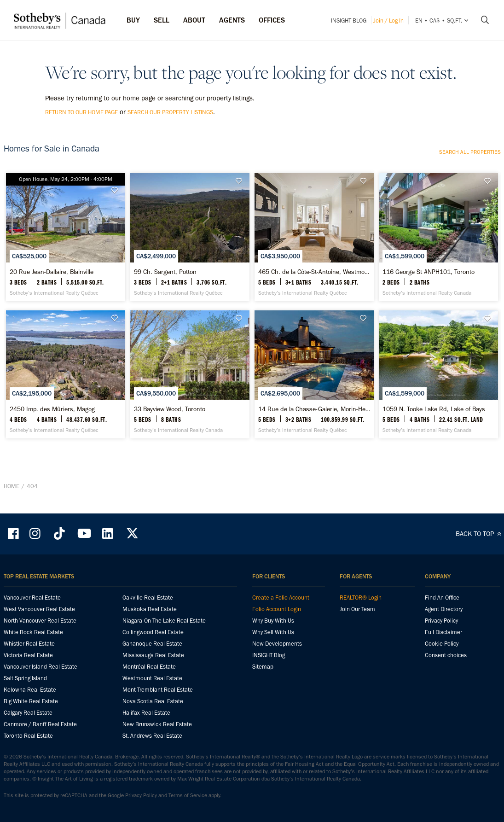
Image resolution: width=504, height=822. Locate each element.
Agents (232, 20)
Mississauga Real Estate (153, 697)
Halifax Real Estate (146, 755)
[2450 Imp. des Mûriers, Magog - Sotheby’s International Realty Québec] (66, 420)
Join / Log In (388, 20)
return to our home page (81, 112)
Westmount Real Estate (152, 720)
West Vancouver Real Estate (39, 651)
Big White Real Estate (31, 743)
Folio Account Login (277, 651)
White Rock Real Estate (33, 674)
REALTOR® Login (361, 639)
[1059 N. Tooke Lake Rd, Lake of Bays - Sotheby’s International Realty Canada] (438, 420)
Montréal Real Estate (149, 708)
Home (12, 538)
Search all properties (470, 152)
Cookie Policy (442, 685)
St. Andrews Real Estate (152, 778)
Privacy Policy (441, 662)
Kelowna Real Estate (30, 732)
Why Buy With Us (273, 662)
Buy (133, 20)
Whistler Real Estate (29, 685)
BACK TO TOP (480, 576)
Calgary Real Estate (28, 755)
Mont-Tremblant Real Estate (158, 732)
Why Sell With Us (273, 674)
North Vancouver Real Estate (40, 662)
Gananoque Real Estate (152, 685)
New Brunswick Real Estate (157, 766)
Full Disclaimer (443, 674)
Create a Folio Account (281, 639)
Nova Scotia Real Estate (153, 743)
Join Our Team (357, 651)
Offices (272, 20)
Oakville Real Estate (148, 639)
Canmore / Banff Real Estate (40, 766)
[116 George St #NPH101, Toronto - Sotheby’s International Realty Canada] (438, 252)
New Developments (277, 685)
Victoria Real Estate (28, 697)
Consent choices (446, 697)
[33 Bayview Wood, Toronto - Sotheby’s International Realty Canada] (190, 420)
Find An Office (442, 639)
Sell (162, 20)
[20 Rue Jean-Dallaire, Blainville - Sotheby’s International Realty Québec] (66, 252)
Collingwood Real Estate (153, 674)
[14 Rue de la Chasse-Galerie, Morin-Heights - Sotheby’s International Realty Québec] (314, 420)
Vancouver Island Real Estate (41, 708)
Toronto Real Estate (28, 778)
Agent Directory (444, 651)
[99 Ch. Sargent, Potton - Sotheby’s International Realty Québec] (190, 252)
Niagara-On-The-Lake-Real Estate (164, 662)
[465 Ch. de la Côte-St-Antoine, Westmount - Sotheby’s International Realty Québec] (314, 252)
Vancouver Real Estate (32, 639)
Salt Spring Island (25, 720)
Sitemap (263, 708)
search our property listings (170, 112)
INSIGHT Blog (349, 20)
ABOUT (194, 20)
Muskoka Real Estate (150, 651)
